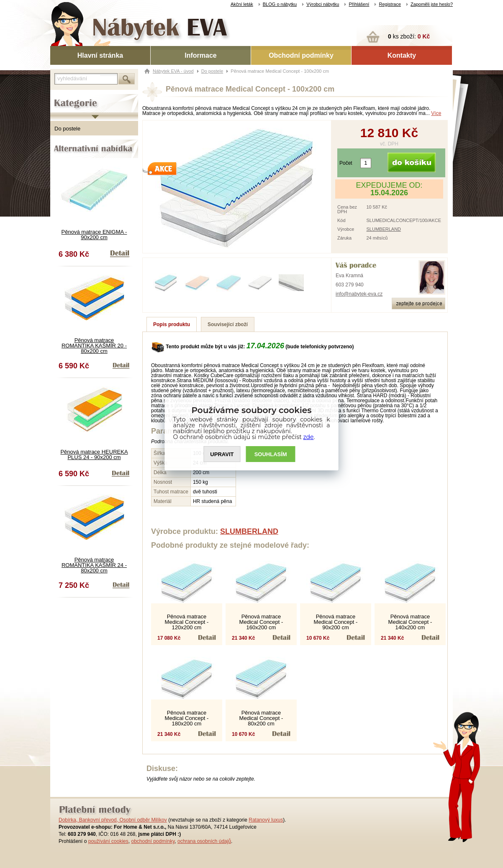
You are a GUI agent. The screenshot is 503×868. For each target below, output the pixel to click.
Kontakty (402, 55)
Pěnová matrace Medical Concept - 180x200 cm (187, 718)
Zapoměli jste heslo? (432, 4)
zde (309, 437)
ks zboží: (409, 36)
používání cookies (108, 841)
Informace (200, 55)
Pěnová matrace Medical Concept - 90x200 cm (336, 622)
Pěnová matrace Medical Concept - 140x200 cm (410, 622)
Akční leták (242, 4)
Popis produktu (172, 324)
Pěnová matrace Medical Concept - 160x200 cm (261, 622)
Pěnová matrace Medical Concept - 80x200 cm (261, 718)
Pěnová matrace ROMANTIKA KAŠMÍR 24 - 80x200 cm (94, 565)
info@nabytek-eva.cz (359, 294)
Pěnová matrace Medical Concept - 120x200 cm (187, 622)
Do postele (67, 129)
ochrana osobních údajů (204, 841)
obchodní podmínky (153, 841)
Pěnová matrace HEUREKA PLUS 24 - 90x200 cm (94, 454)
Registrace (390, 4)
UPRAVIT (222, 454)
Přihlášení (359, 4)
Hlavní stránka (100, 55)
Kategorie (62, 97)
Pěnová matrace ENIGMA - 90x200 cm (94, 235)
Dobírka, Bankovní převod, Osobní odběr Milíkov (113, 820)
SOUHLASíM (271, 454)
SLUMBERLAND (384, 229)
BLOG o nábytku (280, 4)
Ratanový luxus (266, 820)
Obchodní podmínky (301, 55)
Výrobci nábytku (323, 4)
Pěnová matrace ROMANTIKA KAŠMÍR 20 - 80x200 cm (94, 346)
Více (436, 113)
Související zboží (228, 324)
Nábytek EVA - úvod (173, 71)
